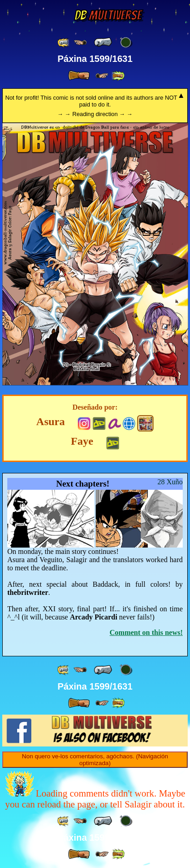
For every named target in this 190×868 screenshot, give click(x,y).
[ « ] (103, 42)
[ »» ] (118, 76)
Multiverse (108, 15)
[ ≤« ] (80, 43)
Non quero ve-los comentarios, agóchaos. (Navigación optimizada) (95, 760)
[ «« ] (64, 43)
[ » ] (79, 76)
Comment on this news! (146, 632)
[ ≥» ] (102, 76)
